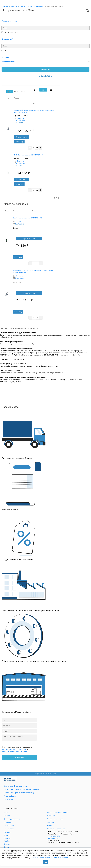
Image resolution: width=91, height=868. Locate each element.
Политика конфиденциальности (16, 786)
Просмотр (19, 123)
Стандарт (45, 57)
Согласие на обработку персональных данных (21, 789)
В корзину (19, 142)
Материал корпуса (45, 21)
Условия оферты (10, 796)
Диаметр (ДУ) (45, 39)
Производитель (45, 62)
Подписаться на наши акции (45, 774)
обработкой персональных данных (15, 751)
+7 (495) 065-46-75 (54, 836)
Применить (46, 69)
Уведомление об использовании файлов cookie (50, 858)
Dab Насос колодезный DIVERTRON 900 (28, 218)
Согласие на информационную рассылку (19, 793)
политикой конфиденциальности (14, 749)
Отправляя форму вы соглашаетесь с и (17, 749)
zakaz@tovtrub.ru (54, 838)
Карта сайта (8, 799)
